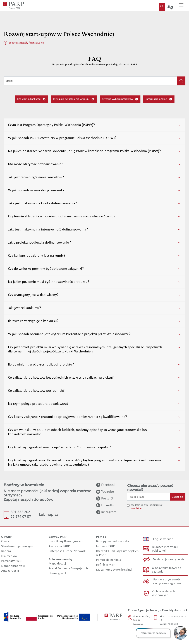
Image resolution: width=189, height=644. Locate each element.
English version (163, 539)
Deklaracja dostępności (169, 560)
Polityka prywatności (167, 580)
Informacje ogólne (159, 99)
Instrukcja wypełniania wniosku (74, 99)
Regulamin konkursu (31, 99)
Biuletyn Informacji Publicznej (165, 549)
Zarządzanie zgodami (167, 584)
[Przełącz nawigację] (181, 6)
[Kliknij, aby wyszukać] (181, 81)
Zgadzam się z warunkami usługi (147, 505)
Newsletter (136, 509)
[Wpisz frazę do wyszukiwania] (90, 81)
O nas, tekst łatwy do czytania (167, 570)
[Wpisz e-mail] (149, 497)
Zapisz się (178, 497)
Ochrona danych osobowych (164, 593)
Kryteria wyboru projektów (120, 99)
